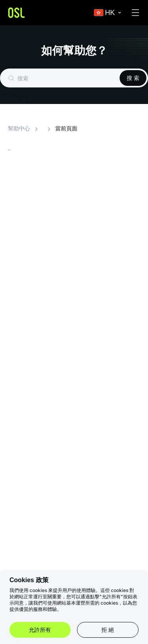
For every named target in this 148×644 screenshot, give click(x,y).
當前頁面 (66, 129)
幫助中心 (19, 129)
